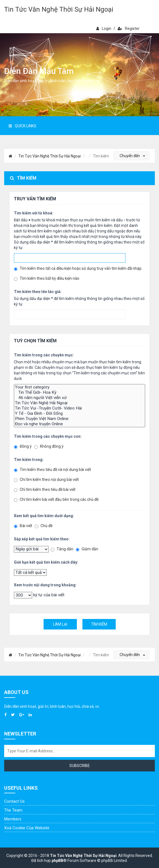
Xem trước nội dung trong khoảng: (45, 585)
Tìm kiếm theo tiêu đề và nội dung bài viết (52, 470)
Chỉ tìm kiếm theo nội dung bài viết (46, 480)
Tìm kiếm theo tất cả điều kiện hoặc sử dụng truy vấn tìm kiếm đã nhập (78, 269)
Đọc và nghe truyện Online (79, 424)
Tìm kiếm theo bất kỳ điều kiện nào (47, 278)
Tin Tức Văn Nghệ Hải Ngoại (79, 403)
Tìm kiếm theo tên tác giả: (38, 292)
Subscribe (80, 766)
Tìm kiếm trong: (29, 460)
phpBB (57, 861)
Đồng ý (23, 446)
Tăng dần (62, 549)
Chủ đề (44, 526)
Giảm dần (87, 549)
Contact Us (14, 801)
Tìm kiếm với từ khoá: (34, 213)
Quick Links (22, 126)
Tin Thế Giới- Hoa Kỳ (79, 392)
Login (104, 28)
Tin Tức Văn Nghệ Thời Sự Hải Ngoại (59, 9)
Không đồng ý (49, 446)
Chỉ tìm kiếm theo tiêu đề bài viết (45, 490)
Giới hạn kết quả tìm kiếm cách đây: (46, 562)
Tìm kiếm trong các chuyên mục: (44, 355)
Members (13, 819)
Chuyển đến (132, 156)
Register (129, 28)
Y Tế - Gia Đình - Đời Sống (79, 414)
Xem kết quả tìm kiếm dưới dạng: (44, 516)
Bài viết (23, 526)
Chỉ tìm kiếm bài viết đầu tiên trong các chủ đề (56, 500)
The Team (13, 810)
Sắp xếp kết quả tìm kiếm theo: (42, 539)
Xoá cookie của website (27, 828)
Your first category (79, 387)
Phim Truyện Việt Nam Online (79, 419)
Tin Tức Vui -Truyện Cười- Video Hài (79, 408)
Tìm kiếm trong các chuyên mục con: (48, 436)
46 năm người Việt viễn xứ (79, 398)
